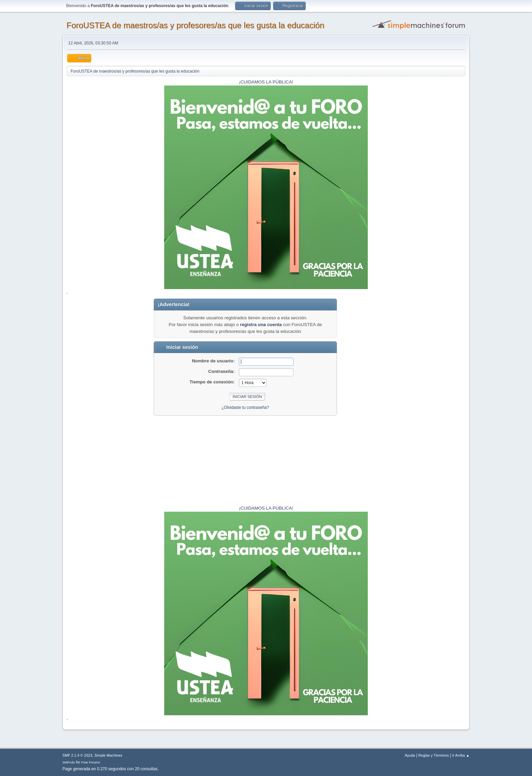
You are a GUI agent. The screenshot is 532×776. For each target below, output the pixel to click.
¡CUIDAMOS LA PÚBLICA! (266, 82)
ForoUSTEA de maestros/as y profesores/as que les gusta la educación (195, 25)
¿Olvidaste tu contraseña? (245, 408)
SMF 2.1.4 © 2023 (77, 755)
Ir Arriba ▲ (461, 755)
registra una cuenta (261, 325)
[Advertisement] (444, 400)
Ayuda (410, 755)
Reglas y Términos (434, 755)
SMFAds (69, 762)
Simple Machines (108, 755)
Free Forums (91, 762)
